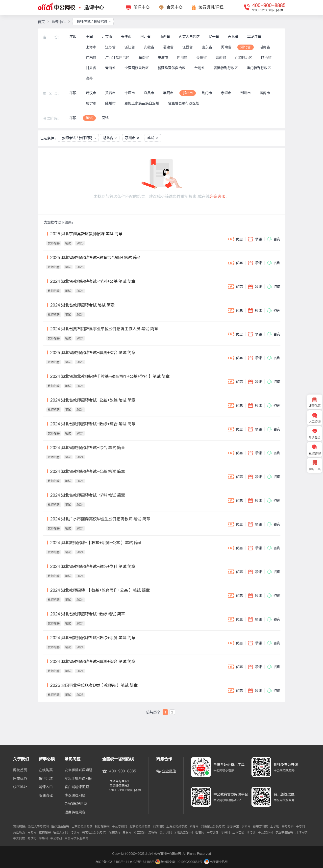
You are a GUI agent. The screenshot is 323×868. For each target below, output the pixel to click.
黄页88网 (166, 832)
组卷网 (200, 832)
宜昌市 (149, 93)
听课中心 (142, 7)
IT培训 (251, 832)
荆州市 (246, 93)
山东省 (207, 47)
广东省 (91, 58)
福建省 (168, 47)
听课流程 (46, 795)
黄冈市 (265, 93)
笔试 (89, 118)
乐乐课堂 (233, 826)
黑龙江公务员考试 (94, 832)
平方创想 (213, 832)
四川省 (182, 58)
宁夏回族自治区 (137, 68)
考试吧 (32, 838)
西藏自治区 (244, 58)
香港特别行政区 (226, 68)
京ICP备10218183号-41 (112, 862)
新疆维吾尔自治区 (172, 68)
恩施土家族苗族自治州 (142, 103)
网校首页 (20, 770)
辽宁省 (214, 37)
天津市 (126, 37)
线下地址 (20, 787)
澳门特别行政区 (259, 68)
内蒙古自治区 (189, 37)
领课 (255, 239)
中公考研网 (120, 826)
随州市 (110, 103)
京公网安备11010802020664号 (181, 862)
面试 (105, 118)
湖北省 (246, 47)
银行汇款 (46, 779)
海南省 (144, 58)
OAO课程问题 (76, 804)
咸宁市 (91, 103)
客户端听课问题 (77, 787)
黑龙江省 (254, 37)
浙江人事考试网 (38, 826)
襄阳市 (168, 93)
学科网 (246, 826)
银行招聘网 (102, 826)
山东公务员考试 (82, 826)
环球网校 (301, 832)
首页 (41, 22)
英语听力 (19, 832)
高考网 (32, 832)
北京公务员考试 (140, 826)
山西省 (165, 37)
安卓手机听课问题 (78, 770)
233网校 (158, 826)
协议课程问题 (75, 795)
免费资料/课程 (211, 7)
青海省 (110, 68)
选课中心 (94, 8)
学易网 (43, 838)
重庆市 (163, 58)
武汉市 (91, 93)
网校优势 (20, 779)
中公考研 (56, 838)
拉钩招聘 (45, 832)
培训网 (75, 832)
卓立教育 (140, 832)
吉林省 (233, 37)
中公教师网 (265, 832)
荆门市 (207, 93)
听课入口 (46, 787)
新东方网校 (260, 826)
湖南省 (265, 47)
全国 (89, 37)
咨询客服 (218, 197)
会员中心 (174, 7)
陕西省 (266, 58)
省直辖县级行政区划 (184, 103)
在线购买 (46, 770)
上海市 (91, 47)
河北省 (146, 37)
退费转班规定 (75, 812)
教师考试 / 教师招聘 (94, 22)
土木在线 (238, 832)
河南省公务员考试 (213, 826)
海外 (89, 78)
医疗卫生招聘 (60, 826)
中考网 (300, 826)
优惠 (235, 239)
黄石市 (110, 93)
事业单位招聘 (284, 832)
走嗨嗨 (153, 832)
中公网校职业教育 (76, 838)
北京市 (107, 37)
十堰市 (130, 93)
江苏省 (110, 47)
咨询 (274, 239)
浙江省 (130, 47)
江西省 (188, 47)
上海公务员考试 (177, 826)
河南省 (226, 47)
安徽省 (149, 47)
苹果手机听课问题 (78, 779)
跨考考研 (288, 826)
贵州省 (201, 58)
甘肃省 (91, 68)
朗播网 (194, 826)
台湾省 (199, 68)
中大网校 (19, 838)
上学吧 (275, 826)
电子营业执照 (216, 862)
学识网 (225, 832)
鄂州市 (188, 93)
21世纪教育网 (184, 832)
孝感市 (226, 93)
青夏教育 (114, 832)
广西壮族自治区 (117, 58)
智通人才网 (61, 832)
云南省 (221, 58)
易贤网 (127, 832)
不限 (73, 37)
